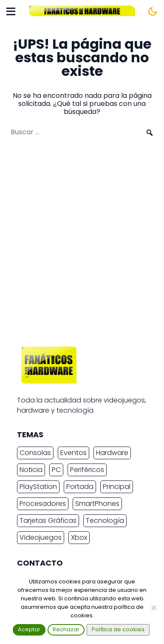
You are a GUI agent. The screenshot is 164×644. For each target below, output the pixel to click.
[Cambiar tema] (153, 11)
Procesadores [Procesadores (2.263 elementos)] (43, 504)
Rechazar (66, 629)
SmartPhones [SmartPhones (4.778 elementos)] (97, 504)
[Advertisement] (82, 246)
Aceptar (29, 629)
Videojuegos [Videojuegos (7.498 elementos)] (41, 537)
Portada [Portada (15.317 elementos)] (80, 487)
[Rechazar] (153, 608)
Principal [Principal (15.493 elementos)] (117, 487)
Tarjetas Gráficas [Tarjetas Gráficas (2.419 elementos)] (48, 520)
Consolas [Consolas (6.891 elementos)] (35, 453)
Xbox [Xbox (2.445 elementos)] (79, 537)
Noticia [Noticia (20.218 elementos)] (31, 470)
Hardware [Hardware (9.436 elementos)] (112, 453)
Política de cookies (118, 629)
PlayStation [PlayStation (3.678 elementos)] (38, 487)
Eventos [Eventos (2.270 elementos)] (74, 453)
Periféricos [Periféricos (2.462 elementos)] (87, 470)
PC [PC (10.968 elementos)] (56, 470)
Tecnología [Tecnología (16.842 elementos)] (105, 520)
